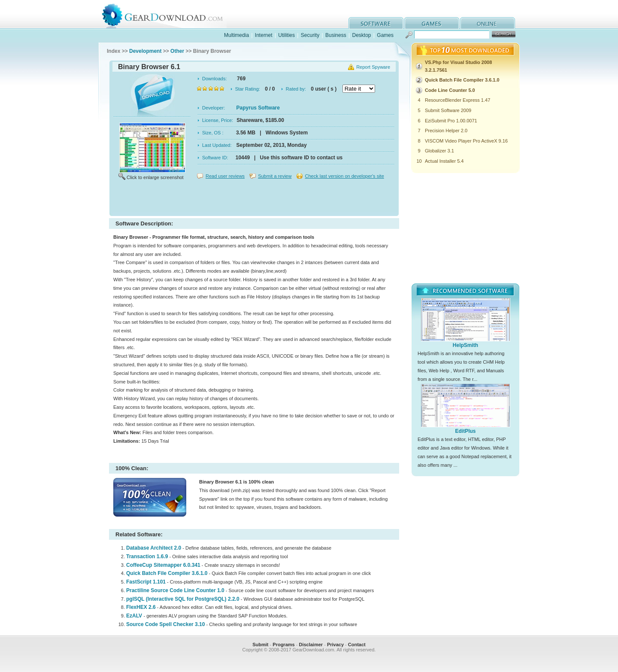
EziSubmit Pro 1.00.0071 (451, 121)
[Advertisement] (254, 199)
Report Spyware (373, 67)
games (432, 23)
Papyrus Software (258, 108)
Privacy (335, 645)
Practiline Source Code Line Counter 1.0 (175, 590)
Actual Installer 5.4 (444, 161)
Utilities (286, 35)
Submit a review (275, 176)
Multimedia (236, 35)
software (376, 23)
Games (385, 35)
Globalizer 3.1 (439, 151)
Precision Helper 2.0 (446, 131)
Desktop (361, 35)
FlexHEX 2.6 (141, 607)
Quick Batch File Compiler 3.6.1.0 (167, 573)
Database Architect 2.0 (154, 548)
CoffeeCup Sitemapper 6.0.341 (163, 565)
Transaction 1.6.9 (147, 556)
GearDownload (169, 14)
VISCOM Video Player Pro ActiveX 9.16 (466, 141)
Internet (264, 35)
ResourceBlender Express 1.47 (457, 100)
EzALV (135, 616)
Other (177, 51)
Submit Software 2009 (448, 110)
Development (145, 51)
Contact (357, 645)
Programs (283, 645)
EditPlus (465, 431)
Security (310, 35)
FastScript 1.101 (146, 582)
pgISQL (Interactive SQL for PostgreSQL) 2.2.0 (183, 599)
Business (336, 35)
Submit (260, 645)
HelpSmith (465, 345)
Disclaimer (311, 645)
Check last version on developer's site (344, 176)
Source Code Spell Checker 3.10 (165, 624)
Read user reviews (225, 176)
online (488, 23)
